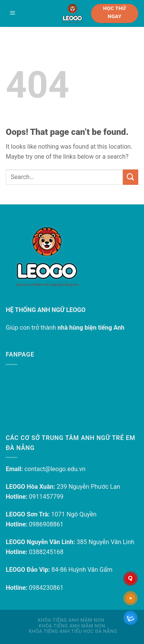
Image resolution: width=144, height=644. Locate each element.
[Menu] (13, 14)
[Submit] (131, 177)
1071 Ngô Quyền (74, 514)
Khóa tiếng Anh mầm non (71, 620)
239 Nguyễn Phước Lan (88, 487)
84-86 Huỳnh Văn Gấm (82, 570)
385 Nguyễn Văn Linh (105, 542)
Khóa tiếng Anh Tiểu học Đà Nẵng (73, 631)
